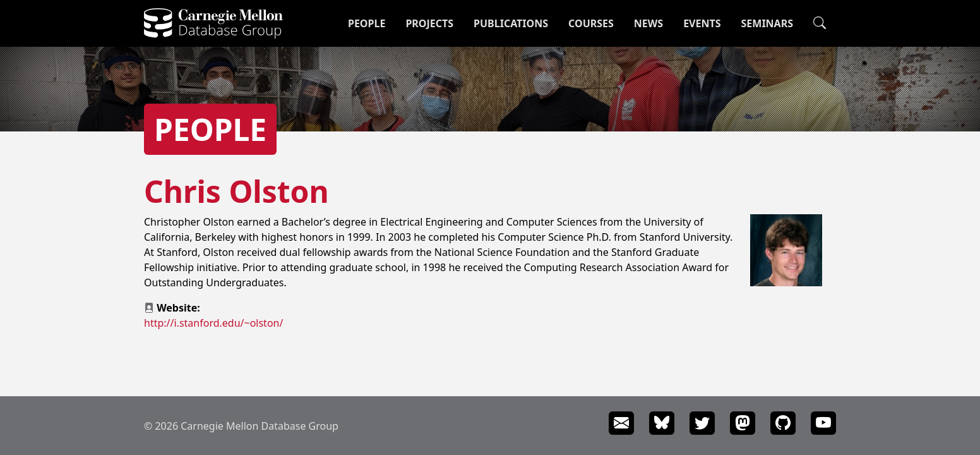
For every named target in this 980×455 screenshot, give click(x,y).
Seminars (767, 23)
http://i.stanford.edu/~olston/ (213, 323)
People (367, 23)
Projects (429, 23)
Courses (591, 23)
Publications (511, 23)
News (648, 23)
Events (702, 23)
